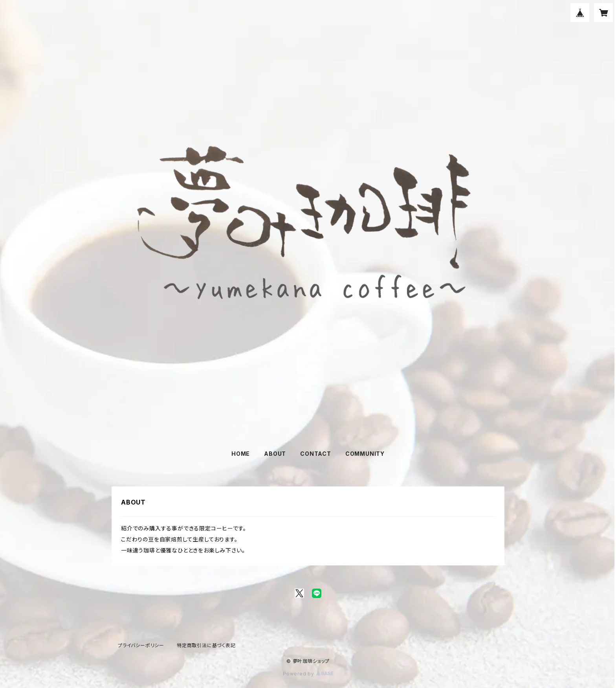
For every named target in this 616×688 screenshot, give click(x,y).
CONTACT (316, 454)
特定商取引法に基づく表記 (206, 645)
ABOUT (275, 454)
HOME (241, 454)
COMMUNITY (365, 454)
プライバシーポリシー (141, 645)
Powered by (308, 674)
